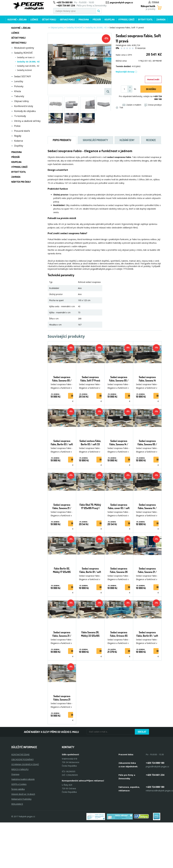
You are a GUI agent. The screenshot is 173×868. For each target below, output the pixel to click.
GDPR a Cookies (19, 784)
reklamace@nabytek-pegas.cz (159, 791)
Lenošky (19, 81)
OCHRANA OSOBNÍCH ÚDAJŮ (25, 764)
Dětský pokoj (49, 20)
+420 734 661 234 (155, 775)
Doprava (15, 774)
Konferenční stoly (24, 106)
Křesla (18, 91)
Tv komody (20, 116)
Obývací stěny (21, 101)
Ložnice (34, 20)
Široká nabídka (18, 789)
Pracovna (84, 20)
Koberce (19, 141)
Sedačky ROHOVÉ (23, 53)
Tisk (120, 107)
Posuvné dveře (22, 131)
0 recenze (140, 48)
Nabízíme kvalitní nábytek (23, 779)
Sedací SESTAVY (23, 76)
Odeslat (142, 732)
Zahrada (161, 20)
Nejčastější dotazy (126, 72)
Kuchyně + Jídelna (17, 20)
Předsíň (97, 20)
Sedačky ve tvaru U (26, 57)
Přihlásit (154, 2)
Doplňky (19, 146)
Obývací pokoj (67, 20)
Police (17, 126)
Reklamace (17, 804)
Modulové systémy (24, 48)
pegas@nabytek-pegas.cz (121, 2)
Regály (18, 136)
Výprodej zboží (126, 20)
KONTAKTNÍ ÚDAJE (20, 754)
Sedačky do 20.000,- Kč (28, 62)
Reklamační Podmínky (21, 799)
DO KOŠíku (151, 89)
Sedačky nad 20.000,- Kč (28, 66)
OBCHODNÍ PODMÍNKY (22, 759)
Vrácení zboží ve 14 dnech (23, 794)
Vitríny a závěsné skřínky (27, 121)
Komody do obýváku (25, 111)
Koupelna (110, 20)
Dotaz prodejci (153, 105)
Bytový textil (145, 20)
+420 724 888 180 (64, 2)
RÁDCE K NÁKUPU (20, 769)
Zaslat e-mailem (132, 105)
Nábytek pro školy (21, 182)
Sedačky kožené (24, 70)
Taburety (19, 96)
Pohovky (19, 86)
